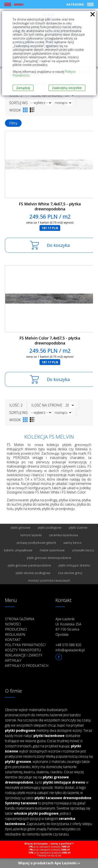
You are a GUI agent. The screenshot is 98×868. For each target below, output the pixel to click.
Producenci (16, 629)
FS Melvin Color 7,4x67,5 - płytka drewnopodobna (50, 340)
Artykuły (13, 660)
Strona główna (20, 619)
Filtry (13, 123)
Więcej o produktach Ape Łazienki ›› (49, 863)
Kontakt (13, 640)
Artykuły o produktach (27, 666)
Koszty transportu (23, 650)
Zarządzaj (23, 88)
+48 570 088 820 (68, 645)
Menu (19, 4)
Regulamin (15, 635)
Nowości (13, 624)
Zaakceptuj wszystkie (67, 88)
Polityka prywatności (25, 645)
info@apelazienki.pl (70, 650)
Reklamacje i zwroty (24, 655)
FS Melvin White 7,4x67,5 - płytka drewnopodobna (50, 206)
